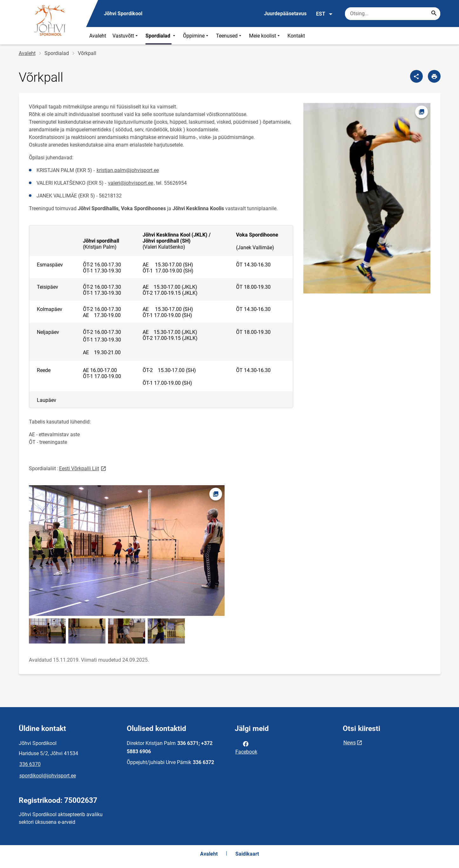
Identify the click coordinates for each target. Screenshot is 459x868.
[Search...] (434, 14)
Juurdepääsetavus (285, 14)
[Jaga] (416, 76)
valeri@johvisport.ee (131, 183)
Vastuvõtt (126, 36)
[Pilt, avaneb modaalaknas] (367, 198)
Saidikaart (247, 854)
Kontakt (296, 36)
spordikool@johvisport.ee (48, 776)
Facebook (246, 747)
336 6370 (30, 764)
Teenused (229, 36)
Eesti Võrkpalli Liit (83, 468)
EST (324, 14)
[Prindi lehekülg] (434, 76)
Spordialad (161, 36)
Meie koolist (265, 36)
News (350, 743)
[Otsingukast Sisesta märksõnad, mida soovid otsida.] (393, 14)
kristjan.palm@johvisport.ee (128, 170)
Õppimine (196, 36)
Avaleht (98, 36)
